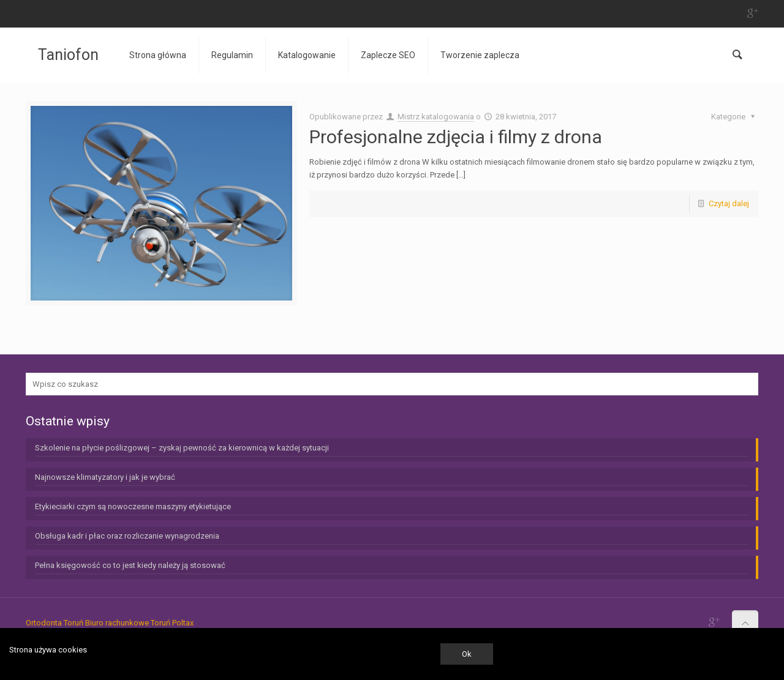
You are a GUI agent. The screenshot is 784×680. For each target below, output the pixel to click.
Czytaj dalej (729, 204)
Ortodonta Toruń (55, 623)
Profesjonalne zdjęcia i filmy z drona (456, 137)
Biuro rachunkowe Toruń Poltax (139, 623)
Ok (467, 654)
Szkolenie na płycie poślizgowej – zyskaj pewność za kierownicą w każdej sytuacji (182, 448)
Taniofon (68, 55)
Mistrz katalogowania (436, 117)
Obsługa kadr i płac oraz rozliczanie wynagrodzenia (127, 536)
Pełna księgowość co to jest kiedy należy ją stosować (130, 565)
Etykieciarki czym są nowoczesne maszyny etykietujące (133, 506)
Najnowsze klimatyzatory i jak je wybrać (105, 477)
